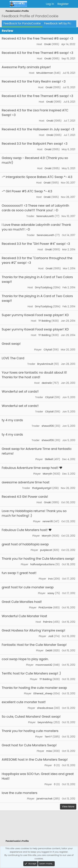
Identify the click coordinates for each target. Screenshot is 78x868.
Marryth (47, 474)
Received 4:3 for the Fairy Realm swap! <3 (34, 81)
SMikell (49, 459)
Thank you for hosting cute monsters (30, 731)
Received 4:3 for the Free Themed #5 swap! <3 (37, 96)
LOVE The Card (13, 358)
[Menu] (5, 4)
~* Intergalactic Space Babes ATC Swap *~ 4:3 (37, 177)
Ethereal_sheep (43, 693)
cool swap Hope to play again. (25, 659)
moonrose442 (44, 665)
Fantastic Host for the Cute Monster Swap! (34, 645)
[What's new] (74, 4)
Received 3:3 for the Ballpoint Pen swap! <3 (35, 144)
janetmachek (45, 799)
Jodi (51, 636)
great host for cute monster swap (28, 587)
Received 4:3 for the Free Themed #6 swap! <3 (37, 53)
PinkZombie (45, 607)
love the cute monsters (20, 793)
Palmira (48, 622)
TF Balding (45, 321)
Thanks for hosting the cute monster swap (34, 688)
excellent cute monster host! (24, 702)
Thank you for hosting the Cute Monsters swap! (38, 559)
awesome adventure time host (26, 482)
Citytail (48, 350)
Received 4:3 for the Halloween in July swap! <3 (38, 129)
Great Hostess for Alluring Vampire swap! (33, 630)
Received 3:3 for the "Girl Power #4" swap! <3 (36, 244)
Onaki (48, 44)
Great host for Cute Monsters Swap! (29, 745)
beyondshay (45, 722)
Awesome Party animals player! (26, 67)
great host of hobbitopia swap (25, 544)
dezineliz (47, 383)
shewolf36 (48, 426)
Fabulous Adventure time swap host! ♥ (32, 468)
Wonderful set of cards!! (20, 391)
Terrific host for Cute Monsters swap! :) (31, 673)
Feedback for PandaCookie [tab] (22, 23)
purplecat (46, 550)
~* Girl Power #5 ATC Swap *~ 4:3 (27, 191)
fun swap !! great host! (19, 573)
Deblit (49, 650)
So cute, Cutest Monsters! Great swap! (31, 717)
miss (49, 751)
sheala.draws (45, 708)
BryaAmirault (45, 364)
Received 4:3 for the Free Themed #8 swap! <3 (37, 38)
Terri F (48, 737)
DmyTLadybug (44, 287)
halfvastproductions (42, 564)
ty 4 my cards (12, 420)
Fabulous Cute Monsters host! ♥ (27, 530)
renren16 (48, 521)
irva (50, 579)
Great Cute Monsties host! (22, 602)
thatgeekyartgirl (42, 488)
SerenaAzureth (45, 216)
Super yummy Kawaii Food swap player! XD (35, 315)
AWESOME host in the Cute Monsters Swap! (35, 759)
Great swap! (11, 344)
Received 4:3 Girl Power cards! (25, 497)
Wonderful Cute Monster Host (24, 616)
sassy (51, 593)
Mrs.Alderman (45, 73)
